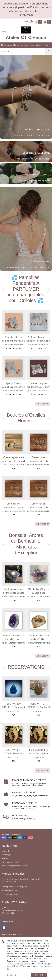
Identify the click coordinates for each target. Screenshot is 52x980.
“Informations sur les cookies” (19, 964)
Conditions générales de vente (14, 866)
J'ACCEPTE (39, 975)
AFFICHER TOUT (43, 404)
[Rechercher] (49, 51)
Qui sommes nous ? (10, 862)
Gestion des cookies (10, 891)
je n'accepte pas (13, 975)
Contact (25, 22)
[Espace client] (31, 22)
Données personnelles (11, 894)
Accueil (5, 851)
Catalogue (6, 855)
